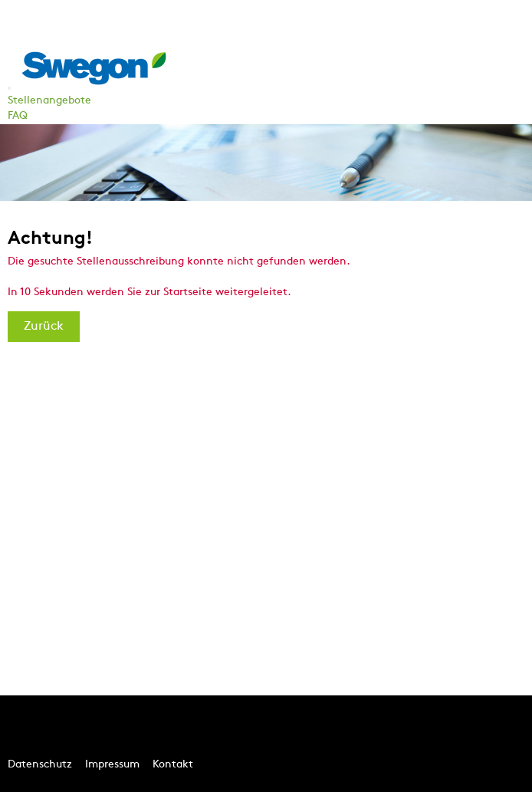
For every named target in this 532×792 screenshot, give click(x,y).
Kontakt (173, 765)
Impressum (112, 765)
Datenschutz (40, 765)
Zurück (44, 327)
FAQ (18, 116)
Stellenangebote (49, 101)
